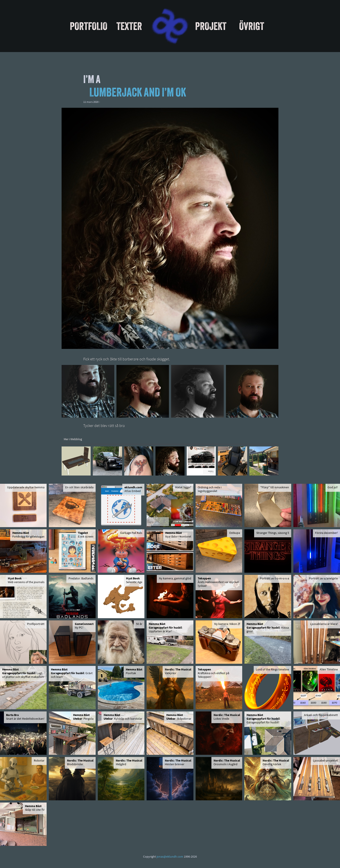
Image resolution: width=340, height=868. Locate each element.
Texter (129, 26)
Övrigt (252, 26)
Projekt (211, 26)
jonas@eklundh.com (170, 857)
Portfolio (89, 26)
